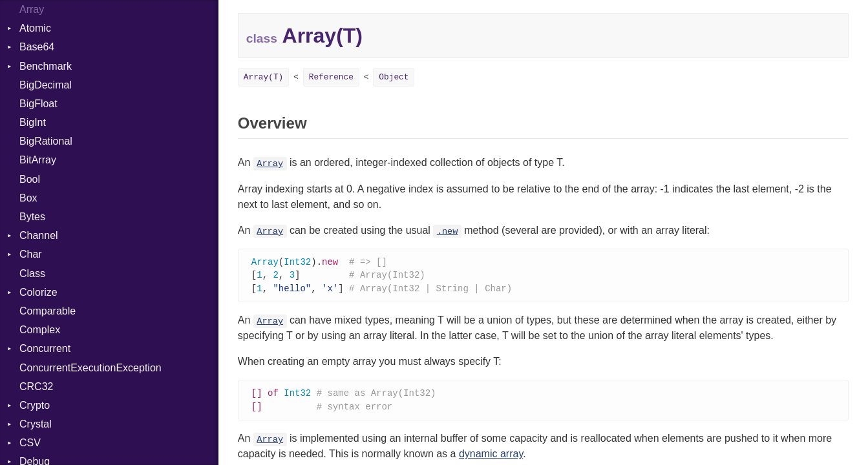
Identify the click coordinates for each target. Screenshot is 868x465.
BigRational (46, 141)
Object (394, 77)
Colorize (38, 292)
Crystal (36, 424)
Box (28, 198)
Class (32, 274)
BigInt (33, 122)
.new (448, 232)
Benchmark (46, 66)
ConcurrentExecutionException (90, 368)
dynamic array (491, 457)
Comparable (48, 311)
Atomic (35, 28)
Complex (40, 330)
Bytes (32, 217)
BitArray (38, 160)
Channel (39, 235)
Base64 (37, 47)
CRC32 (36, 387)
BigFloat (38, 104)
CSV (30, 443)
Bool (30, 179)
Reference (331, 77)
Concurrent (45, 348)
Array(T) (263, 77)
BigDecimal (46, 85)
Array (270, 164)
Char (31, 254)
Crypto (35, 405)
